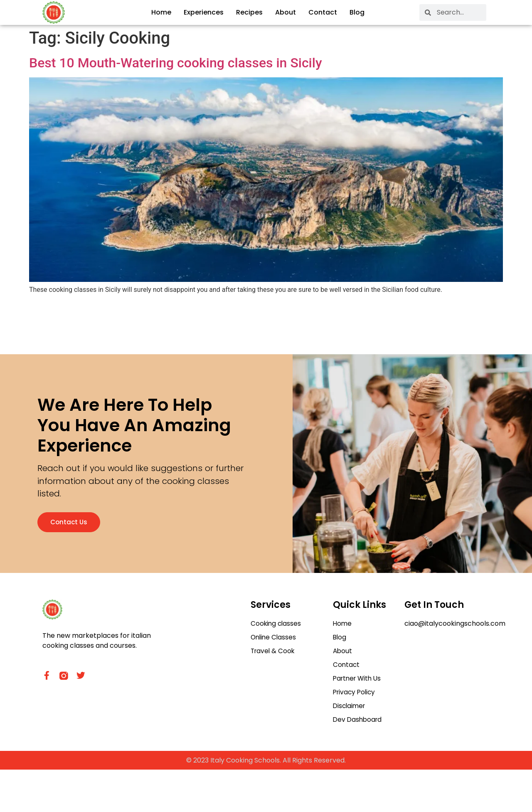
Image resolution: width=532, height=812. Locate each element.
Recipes (249, 12)
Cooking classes (277, 663)
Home (161, 12)
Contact (323, 12)
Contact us (75, 547)
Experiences (204, 12)
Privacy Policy (355, 733)
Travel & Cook (274, 691)
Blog (357, 12)
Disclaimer (350, 747)
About (286, 12)
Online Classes (274, 677)
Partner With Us (359, 719)
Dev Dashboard (358, 761)
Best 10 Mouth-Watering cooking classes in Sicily (176, 63)
